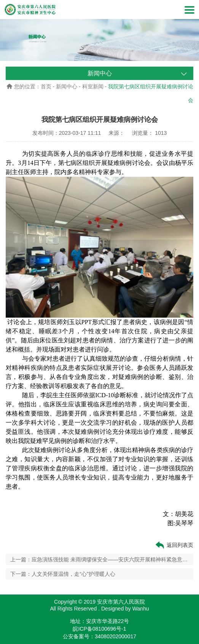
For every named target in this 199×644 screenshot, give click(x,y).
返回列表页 (174, 545)
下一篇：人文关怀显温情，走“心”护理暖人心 (63, 574)
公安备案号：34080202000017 (99, 636)
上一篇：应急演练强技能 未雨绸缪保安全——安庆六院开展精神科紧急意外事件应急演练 (99, 559)
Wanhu (141, 609)
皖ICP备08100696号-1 (99, 629)
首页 (46, 86)
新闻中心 (67, 86)
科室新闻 (93, 86)
